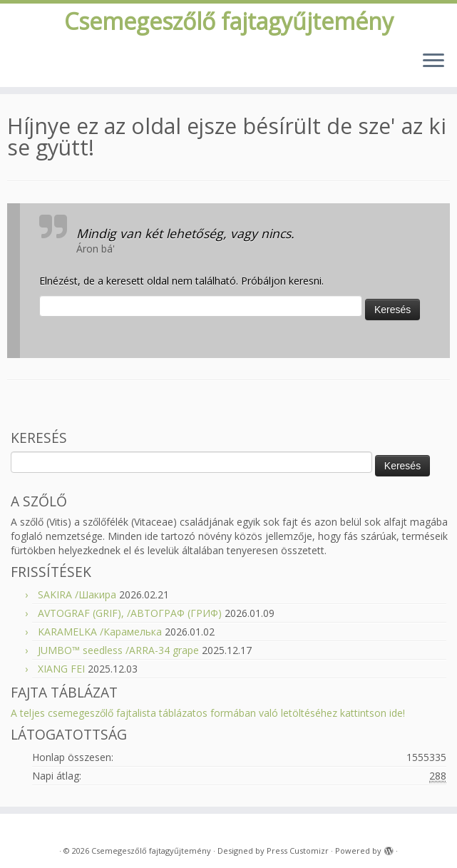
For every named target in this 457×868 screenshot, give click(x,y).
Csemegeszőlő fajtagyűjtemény (229, 21)
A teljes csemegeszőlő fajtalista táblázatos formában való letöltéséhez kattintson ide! (208, 713)
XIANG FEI (61, 669)
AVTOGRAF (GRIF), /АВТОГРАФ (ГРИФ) (130, 613)
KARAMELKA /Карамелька (100, 632)
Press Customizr (298, 851)
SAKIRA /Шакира (77, 594)
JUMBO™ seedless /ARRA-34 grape (118, 650)
